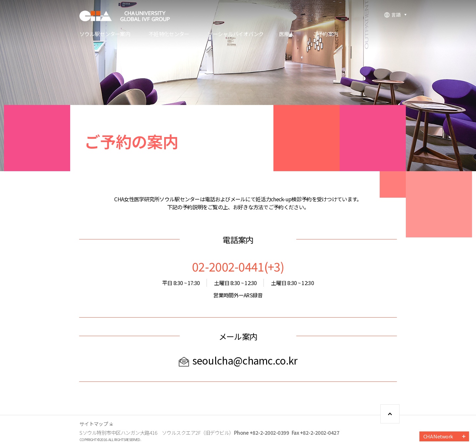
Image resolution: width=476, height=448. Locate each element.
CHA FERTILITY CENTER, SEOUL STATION (129, 16)
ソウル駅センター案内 (105, 34)
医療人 (287, 34)
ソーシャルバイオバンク (236, 34)
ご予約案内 (326, 34)
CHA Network (438, 436)
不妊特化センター (169, 34)
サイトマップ (94, 424)
